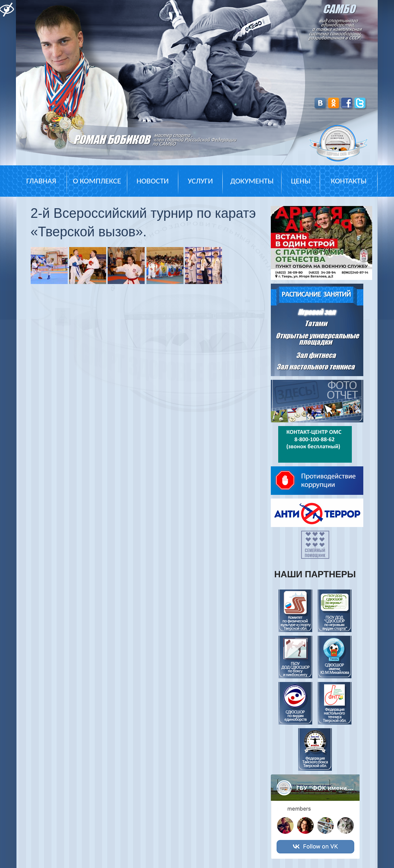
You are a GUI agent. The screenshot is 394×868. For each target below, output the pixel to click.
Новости (153, 181)
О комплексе (97, 181)
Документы (252, 181)
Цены (301, 181)
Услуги (200, 181)
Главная (41, 181)
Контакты (348, 181)
